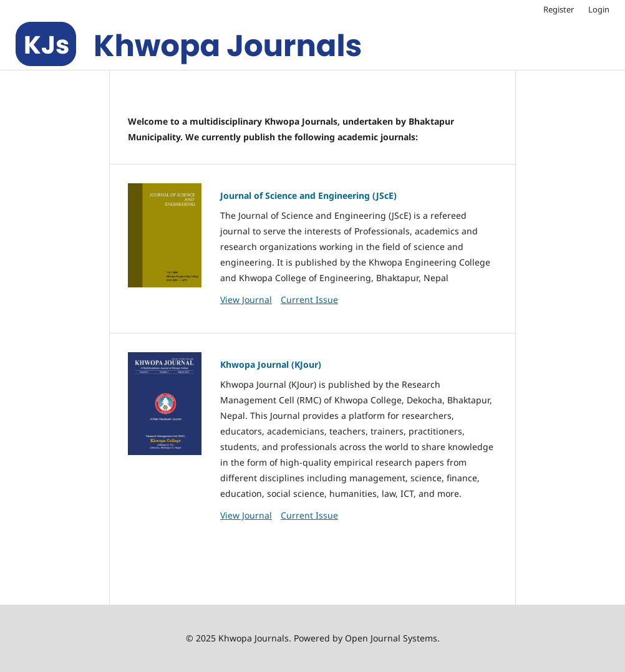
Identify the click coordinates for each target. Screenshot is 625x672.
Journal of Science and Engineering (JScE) (308, 195)
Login (599, 9)
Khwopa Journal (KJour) (271, 364)
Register (559, 9)
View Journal (246, 300)
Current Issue (309, 300)
